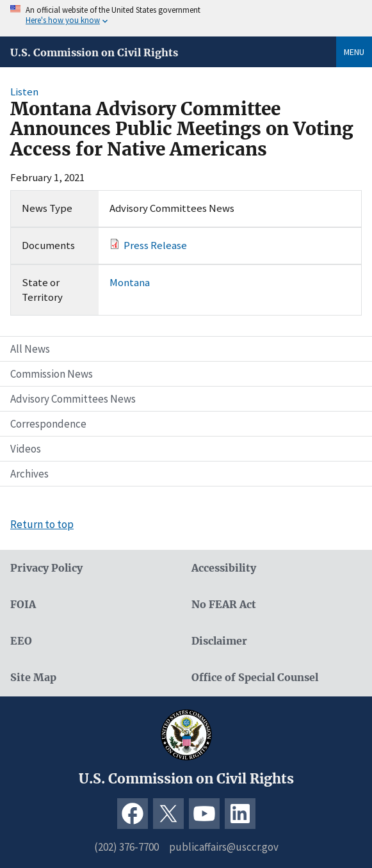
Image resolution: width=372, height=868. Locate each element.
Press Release (155, 245)
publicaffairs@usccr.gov (224, 847)
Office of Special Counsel (255, 678)
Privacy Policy (46, 568)
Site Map (33, 678)
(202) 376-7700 (126, 847)
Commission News (52, 374)
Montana (130, 282)
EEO (21, 641)
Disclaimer (219, 641)
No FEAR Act (224, 605)
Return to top (42, 524)
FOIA (23, 605)
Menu (354, 52)
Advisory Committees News (73, 399)
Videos (26, 449)
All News (30, 349)
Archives (29, 474)
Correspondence (48, 424)
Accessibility (224, 568)
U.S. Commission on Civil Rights (94, 52)
